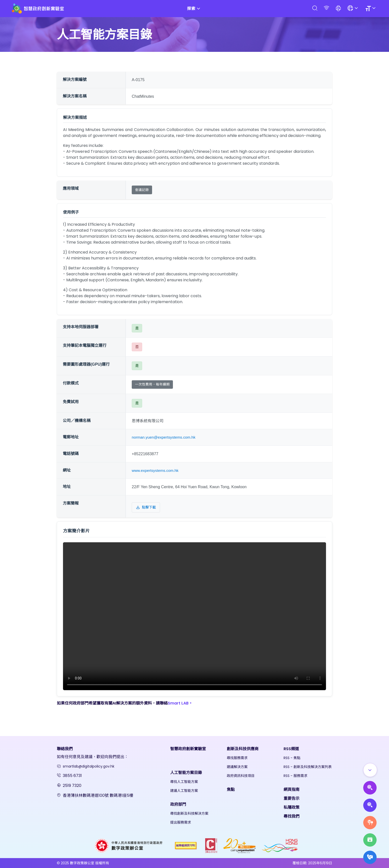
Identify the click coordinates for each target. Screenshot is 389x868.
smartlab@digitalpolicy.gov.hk (89, 766)
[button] (338, 9)
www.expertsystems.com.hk (156, 470)
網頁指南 (292, 789)
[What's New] (369, 857)
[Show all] (369, 762)
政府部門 (178, 804)
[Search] (315, 8)
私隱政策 (292, 807)
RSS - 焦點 (292, 758)
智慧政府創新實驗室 (188, 749)
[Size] (371, 9)
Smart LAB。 (180, 703)
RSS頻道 (291, 749)
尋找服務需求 (237, 758)
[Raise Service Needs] (369, 819)
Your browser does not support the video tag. (194, 616)
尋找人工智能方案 (184, 782)
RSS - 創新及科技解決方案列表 (308, 767)
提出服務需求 (181, 822)
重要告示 (292, 798)
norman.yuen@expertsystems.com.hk (165, 437)
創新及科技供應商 (243, 749)
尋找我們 (292, 816)
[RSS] (326, 8)
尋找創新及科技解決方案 (189, 813)
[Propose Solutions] (369, 800)
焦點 (231, 789)
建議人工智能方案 (184, 791)
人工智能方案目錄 (186, 773)
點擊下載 (146, 507)
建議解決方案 (237, 767)
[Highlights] (369, 838)
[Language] (353, 9)
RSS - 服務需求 (295, 776)
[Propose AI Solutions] (369, 781)
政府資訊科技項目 (241, 776)
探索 (194, 9)
